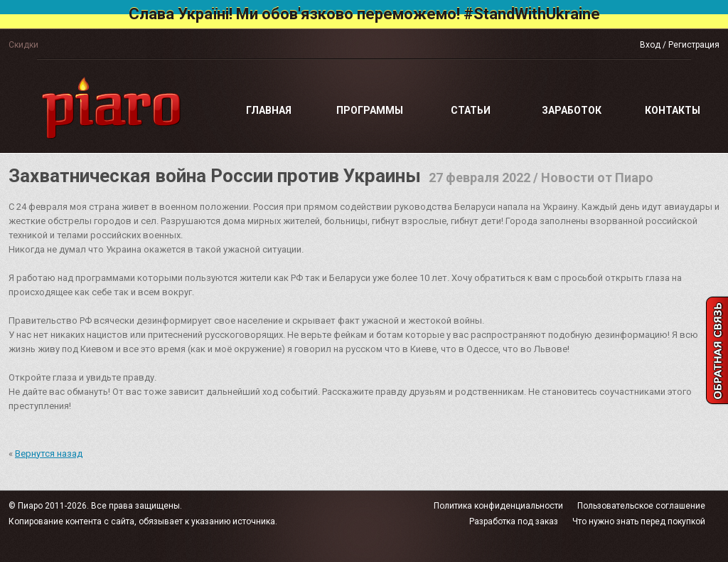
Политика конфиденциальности (498, 506)
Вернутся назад (49, 454)
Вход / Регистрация (680, 45)
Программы (370, 110)
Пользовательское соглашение (641, 506)
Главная (269, 110)
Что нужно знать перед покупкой (639, 521)
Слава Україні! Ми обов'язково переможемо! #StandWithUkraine (364, 14)
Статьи (471, 110)
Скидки (23, 45)
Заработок (572, 110)
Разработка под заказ (514, 521)
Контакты (673, 110)
